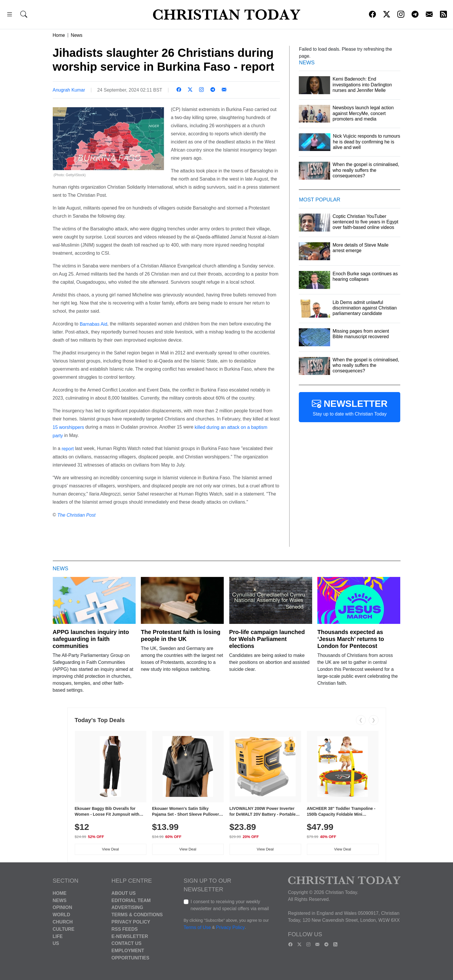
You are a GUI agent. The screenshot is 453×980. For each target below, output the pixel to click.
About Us (124, 893)
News (77, 35)
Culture (64, 929)
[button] (10, 15)
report (68, 449)
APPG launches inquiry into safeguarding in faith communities (91, 639)
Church (63, 922)
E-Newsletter (130, 936)
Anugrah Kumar (69, 90)
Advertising (127, 907)
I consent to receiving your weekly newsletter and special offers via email (230, 905)
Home (59, 35)
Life (58, 936)
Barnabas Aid (93, 324)
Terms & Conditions (137, 915)
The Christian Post (77, 515)
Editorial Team (131, 900)
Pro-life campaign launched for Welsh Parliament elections (267, 639)
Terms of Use (197, 927)
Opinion (63, 907)
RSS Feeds (125, 929)
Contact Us (127, 943)
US (56, 943)
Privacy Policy (131, 922)
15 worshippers (69, 427)
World (61, 915)
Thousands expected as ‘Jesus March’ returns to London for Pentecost (351, 639)
